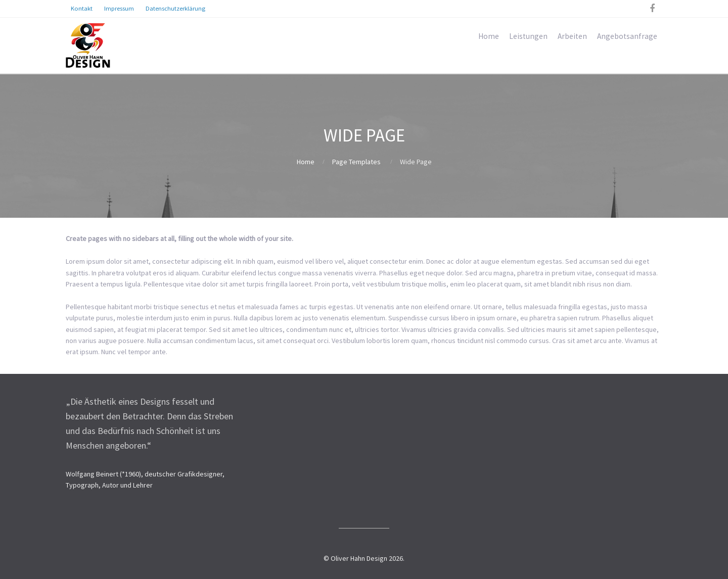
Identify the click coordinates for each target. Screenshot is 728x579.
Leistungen (528, 36)
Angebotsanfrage (627, 36)
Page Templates (356, 162)
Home (489, 36)
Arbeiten (572, 36)
